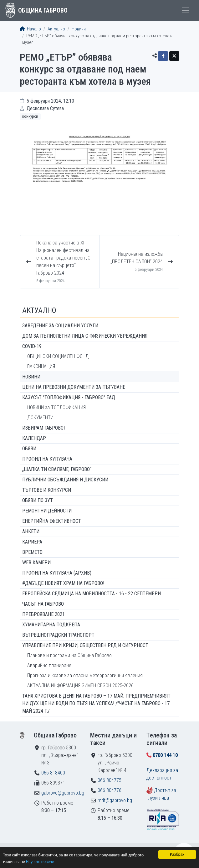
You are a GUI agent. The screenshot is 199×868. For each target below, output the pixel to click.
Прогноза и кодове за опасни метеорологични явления (85, 675)
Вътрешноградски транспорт (58, 635)
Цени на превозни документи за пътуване (74, 387)
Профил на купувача (47, 459)
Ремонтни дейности (47, 511)
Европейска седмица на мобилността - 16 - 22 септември (92, 594)
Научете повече (40, 862)
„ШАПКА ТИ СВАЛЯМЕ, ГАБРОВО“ (57, 469)
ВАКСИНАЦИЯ (41, 366)
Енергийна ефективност (52, 521)
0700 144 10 (165, 755)
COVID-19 (32, 346)
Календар (34, 438)
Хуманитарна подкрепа (51, 625)
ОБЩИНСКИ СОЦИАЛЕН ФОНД (58, 356)
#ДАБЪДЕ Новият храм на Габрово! (63, 583)
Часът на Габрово (43, 604)
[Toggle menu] (186, 10)
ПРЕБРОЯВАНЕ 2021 (43, 614)
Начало (30, 29)
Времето (32, 552)
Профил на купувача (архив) (57, 573)
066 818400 (53, 773)
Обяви (29, 449)
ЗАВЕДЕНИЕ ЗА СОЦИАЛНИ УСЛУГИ (60, 326)
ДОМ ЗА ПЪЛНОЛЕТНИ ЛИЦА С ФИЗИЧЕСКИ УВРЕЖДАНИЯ (85, 336)
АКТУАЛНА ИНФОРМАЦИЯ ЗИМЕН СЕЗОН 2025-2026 (80, 686)
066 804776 (110, 790)
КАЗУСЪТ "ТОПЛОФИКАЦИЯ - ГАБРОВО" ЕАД (69, 397)
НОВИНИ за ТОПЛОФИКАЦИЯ (56, 407)
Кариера (32, 542)
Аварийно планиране (49, 665)
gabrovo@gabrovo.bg (63, 793)
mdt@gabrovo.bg (115, 800)
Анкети (31, 531)
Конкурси (30, 116)
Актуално (56, 29)
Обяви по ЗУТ (38, 500)
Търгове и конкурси (47, 490)
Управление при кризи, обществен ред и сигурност (85, 645)
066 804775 (110, 780)
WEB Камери (36, 563)
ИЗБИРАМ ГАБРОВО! (43, 428)
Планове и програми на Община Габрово (69, 655)
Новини (79, 29)
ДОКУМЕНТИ (40, 418)
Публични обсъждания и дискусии (65, 480)
